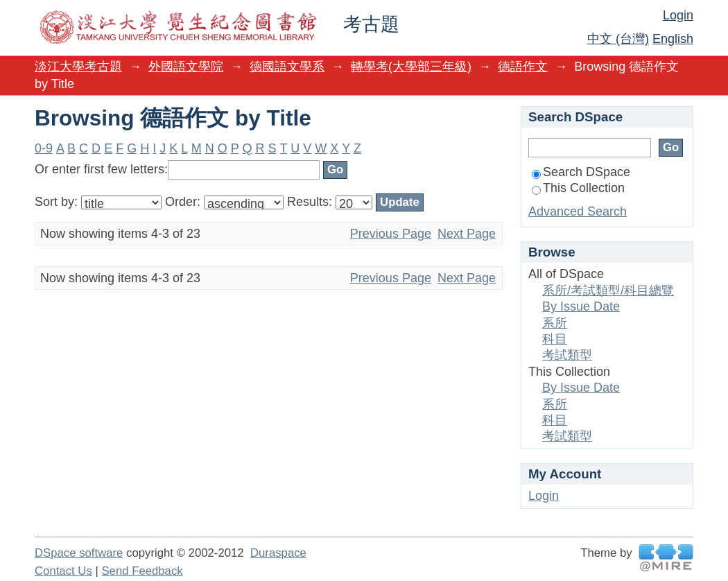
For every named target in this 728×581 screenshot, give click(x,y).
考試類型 (567, 355)
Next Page (467, 234)
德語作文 (523, 67)
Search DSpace (581, 172)
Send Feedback (142, 571)
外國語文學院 (186, 67)
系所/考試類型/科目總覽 (608, 290)
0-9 (44, 148)
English (673, 39)
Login (678, 15)
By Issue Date (581, 306)
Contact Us (63, 571)
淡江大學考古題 (78, 67)
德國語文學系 (287, 67)
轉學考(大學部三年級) (411, 67)
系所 (555, 323)
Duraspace (278, 553)
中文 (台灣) (618, 39)
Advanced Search (578, 211)
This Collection (578, 188)
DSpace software (79, 553)
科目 (555, 339)
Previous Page (391, 234)
